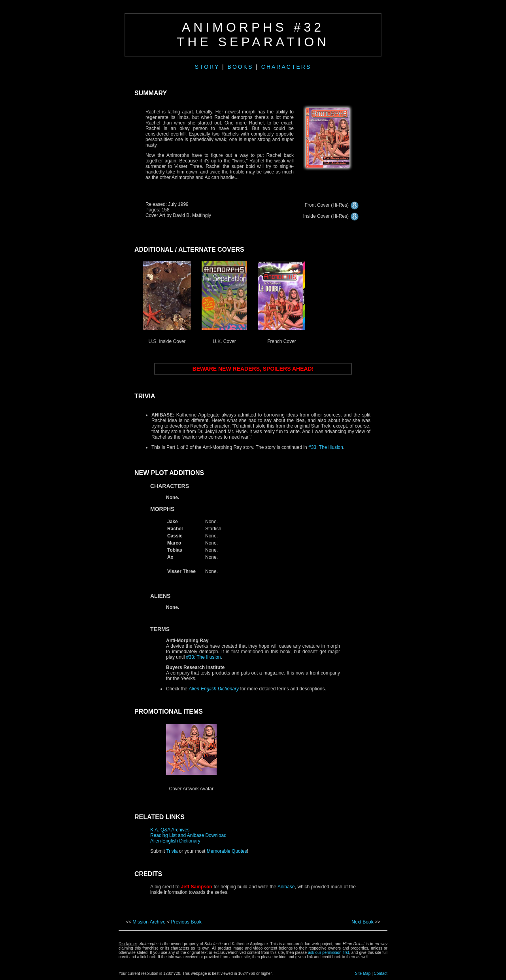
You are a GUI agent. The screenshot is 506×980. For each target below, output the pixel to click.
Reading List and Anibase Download (188, 835)
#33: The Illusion (326, 447)
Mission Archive (150, 922)
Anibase (286, 887)
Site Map (363, 973)
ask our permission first (329, 953)
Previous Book (186, 922)
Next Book (362, 922)
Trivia (172, 851)
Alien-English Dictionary (175, 841)
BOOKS (242, 67)
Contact (381, 973)
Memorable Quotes (226, 851)
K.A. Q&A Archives (170, 830)
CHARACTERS (286, 67)
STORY (207, 67)
